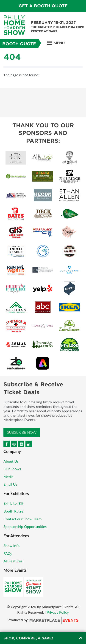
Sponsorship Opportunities (25, 526)
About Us (11, 461)
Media (8, 477)
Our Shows (12, 469)
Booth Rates (13, 511)
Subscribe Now (22, 432)
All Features (13, 561)
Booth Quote (19, 44)
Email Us (10, 484)
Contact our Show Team (23, 519)
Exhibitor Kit (13, 503)
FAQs (8, 553)
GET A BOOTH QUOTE (43, 6)
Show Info (11, 546)
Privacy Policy (58, 612)
